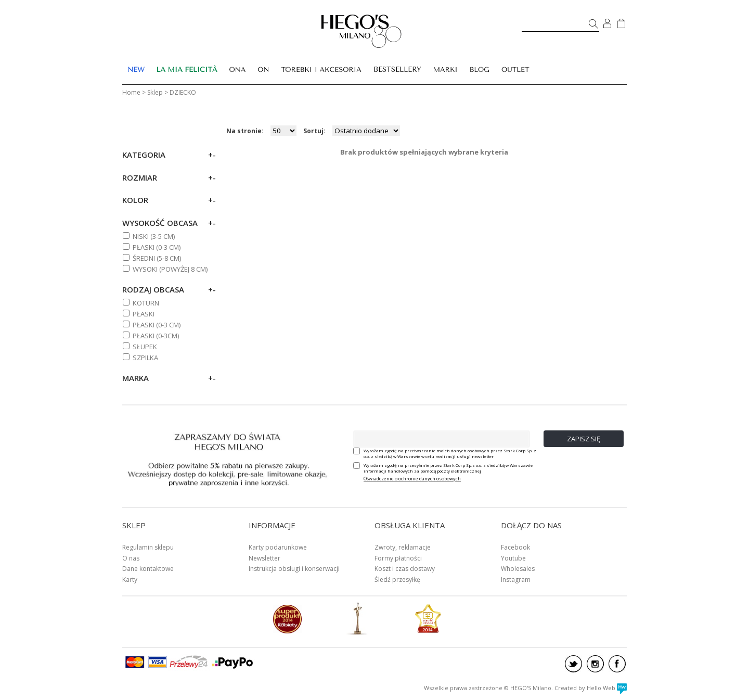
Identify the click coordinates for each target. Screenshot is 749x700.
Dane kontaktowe (148, 569)
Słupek (145, 347)
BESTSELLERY (397, 69)
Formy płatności (398, 558)
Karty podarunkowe (278, 547)
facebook (617, 664)
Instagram (516, 580)
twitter (573, 664)
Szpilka (145, 358)
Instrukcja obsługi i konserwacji (294, 569)
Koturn (146, 303)
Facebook (515, 547)
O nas (131, 558)
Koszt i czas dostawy (405, 569)
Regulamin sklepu (148, 547)
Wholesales (518, 569)
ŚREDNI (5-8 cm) (157, 258)
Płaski (144, 314)
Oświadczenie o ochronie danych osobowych (412, 479)
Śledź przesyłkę (397, 580)
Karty (130, 580)
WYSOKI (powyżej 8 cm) (170, 269)
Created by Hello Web (591, 688)
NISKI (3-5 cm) (154, 236)
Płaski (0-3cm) (156, 336)
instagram (595, 664)
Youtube (513, 558)
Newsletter (264, 558)
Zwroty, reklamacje (403, 547)
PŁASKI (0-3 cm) (157, 247)
